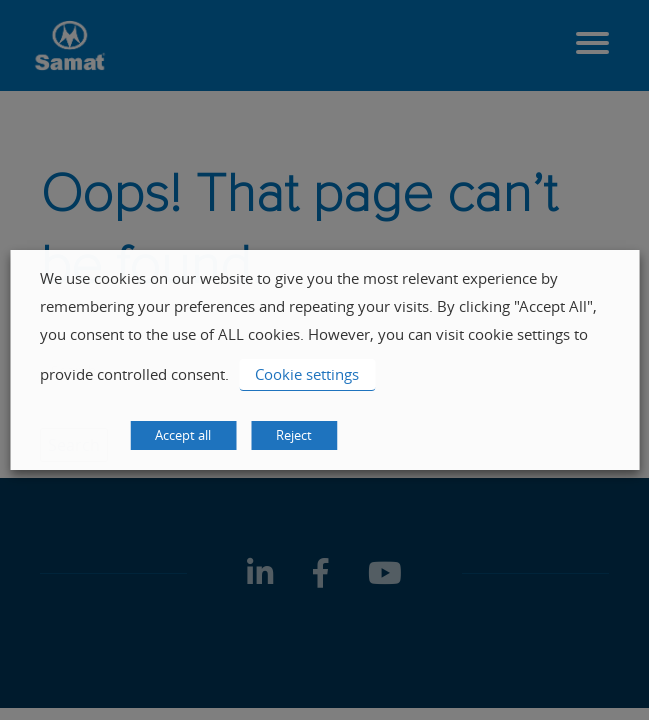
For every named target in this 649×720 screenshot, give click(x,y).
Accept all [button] (183, 435)
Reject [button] (294, 435)
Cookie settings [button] (307, 374)
